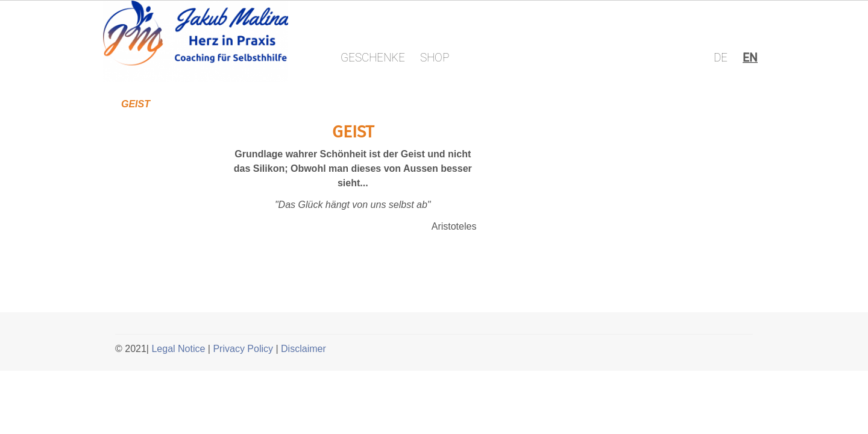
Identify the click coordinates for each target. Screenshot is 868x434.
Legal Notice (178, 349)
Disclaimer (303, 349)
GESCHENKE (373, 58)
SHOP (435, 58)
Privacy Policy (243, 349)
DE (721, 58)
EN (750, 58)
